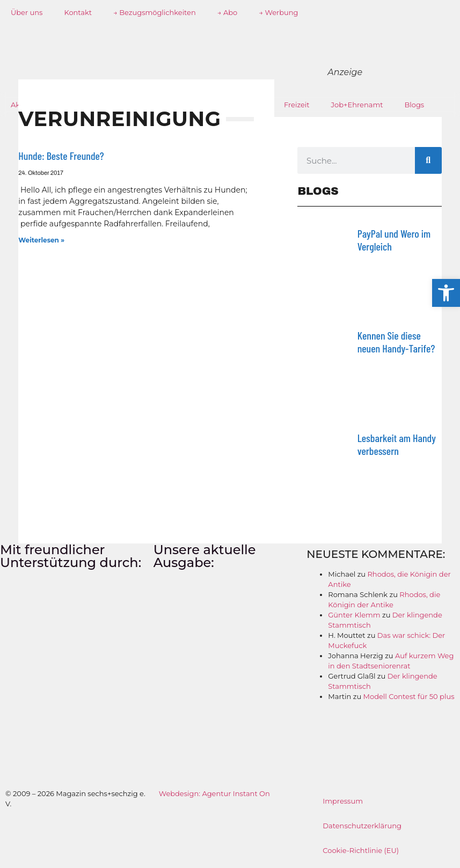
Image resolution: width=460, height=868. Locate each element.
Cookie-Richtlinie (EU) (361, 850)
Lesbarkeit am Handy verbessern (397, 444)
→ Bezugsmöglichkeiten (155, 12)
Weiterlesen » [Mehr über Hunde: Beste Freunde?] (41, 240)
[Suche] (428, 160)
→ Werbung (278, 12)
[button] (446, 293)
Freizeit (297, 105)
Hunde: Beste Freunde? (61, 156)
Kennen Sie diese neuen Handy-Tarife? (396, 342)
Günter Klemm (354, 615)
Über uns (27, 12)
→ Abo (228, 12)
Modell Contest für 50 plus (409, 696)
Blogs (415, 105)
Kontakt (78, 12)
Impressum (343, 801)
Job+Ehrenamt (357, 105)
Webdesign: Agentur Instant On (214, 793)
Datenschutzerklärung (362, 826)
